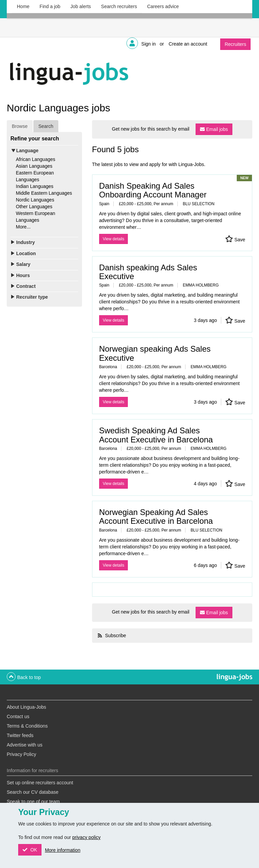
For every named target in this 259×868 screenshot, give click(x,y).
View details (114, 239)
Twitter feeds (20, 735)
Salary (23, 264)
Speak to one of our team (33, 802)
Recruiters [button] (235, 44)
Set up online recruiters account (40, 783)
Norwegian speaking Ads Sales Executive (155, 353)
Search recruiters (119, 6)
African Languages (36, 159)
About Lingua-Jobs (26, 707)
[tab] (44, 151)
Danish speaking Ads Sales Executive (148, 272)
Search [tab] (46, 126)
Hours (23, 275)
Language (27, 151)
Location (26, 253)
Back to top (29, 677)
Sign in (149, 44)
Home (23, 6)
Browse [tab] (20, 126)
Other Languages (34, 207)
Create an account (188, 44)
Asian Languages (34, 166)
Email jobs (217, 129)
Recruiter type (32, 297)
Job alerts (81, 6)
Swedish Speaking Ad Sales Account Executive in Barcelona (156, 435)
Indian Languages (35, 186)
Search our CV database (33, 792)
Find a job (50, 6)
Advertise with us (25, 745)
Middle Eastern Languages (44, 193)
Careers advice (163, 6)
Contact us (18, 716)
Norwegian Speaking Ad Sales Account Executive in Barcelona (156, 517)
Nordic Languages (35, 200)
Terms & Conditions (27, 726)
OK (33, 850)
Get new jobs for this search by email (151, 129)
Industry (25, 242)
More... (23, 227)
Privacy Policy (21, 754)
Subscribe (115, 635)
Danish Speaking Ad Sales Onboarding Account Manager (153, 190)
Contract (26, 286)
